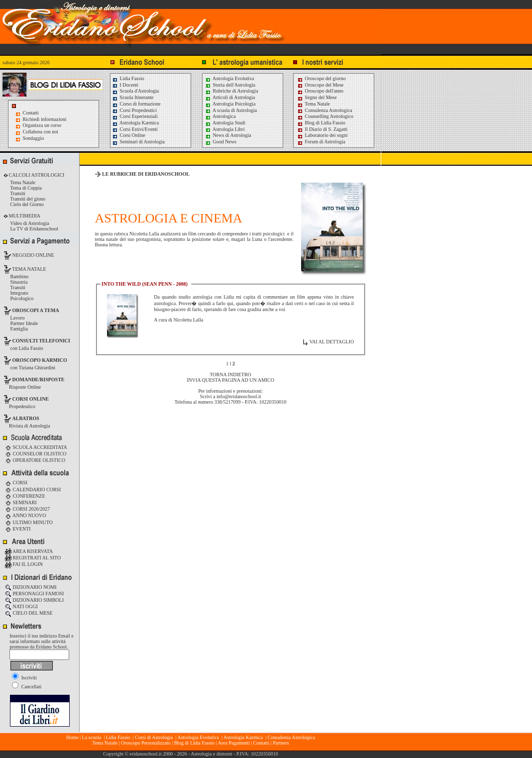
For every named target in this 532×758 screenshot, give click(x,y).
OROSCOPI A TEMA (36, 310)
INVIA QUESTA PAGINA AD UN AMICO (230, 380)
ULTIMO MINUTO (29, 522)
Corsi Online (129, 135)
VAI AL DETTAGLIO (331, 342)
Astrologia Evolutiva (230, 78)
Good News (221, 142)
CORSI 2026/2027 (27, 509)
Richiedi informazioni (45, 119)
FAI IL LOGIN (24, 564)
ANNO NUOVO (25, 515)
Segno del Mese (317, 97)
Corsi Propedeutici (134, 110)
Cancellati (27, 687)
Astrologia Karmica (135, 123)
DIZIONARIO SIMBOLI (34, 600)
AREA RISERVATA (29, 551)
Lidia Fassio (128, 78)
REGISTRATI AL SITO (33, 558)
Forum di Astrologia (321, 142)
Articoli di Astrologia (230, 97)
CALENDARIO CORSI (33, 489)
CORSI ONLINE (31, 399)
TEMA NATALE (29, 269)
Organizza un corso (42, 125)
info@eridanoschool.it (239, 396)
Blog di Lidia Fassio (321, 123)
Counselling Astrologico (325, 116)
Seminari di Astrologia (138, 142)
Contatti (31, 113)
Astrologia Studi (225, 123)
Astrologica (220, 116)
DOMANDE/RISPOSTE (39, 379)
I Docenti (125, 85)
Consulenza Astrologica (325, 110)
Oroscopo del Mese (320, 85)
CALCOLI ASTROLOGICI (36, 175)
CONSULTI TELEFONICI (41, 341)
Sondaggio (34, 138)
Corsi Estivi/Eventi (135, 129)
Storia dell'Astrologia (230, 85)
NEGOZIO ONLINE (33, 255)
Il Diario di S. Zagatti (322, 129)
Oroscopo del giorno (321, 78)
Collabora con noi (41, 132)
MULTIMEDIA (24, 216)
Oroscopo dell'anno (324, 91)
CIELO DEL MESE (29, 613)
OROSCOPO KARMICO (40, 360)
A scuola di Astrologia (231, 110)
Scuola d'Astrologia (135, 91)
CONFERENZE (25, 496)
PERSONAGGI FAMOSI (34, 594)
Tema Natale (314, 104)
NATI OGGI (21, 606)
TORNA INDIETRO (230, 375)
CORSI (16, 483)
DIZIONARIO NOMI (31, 587)
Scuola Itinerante (133, 97)
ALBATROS (26, 418)
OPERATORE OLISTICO (35, 460)
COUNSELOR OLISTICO (36, 454)
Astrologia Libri (225, 129)
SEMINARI (21, 502)
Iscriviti (24, 678)
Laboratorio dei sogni (322, 135)
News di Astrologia (228, 135)
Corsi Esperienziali (135, 116)
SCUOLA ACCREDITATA (36, 447)
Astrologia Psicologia (230, 104)
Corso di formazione (136, 104)
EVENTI (18, 529)
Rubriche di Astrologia (232, 91)
